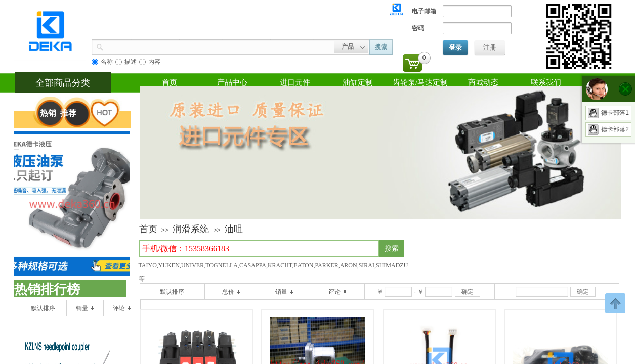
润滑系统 (191, 229)
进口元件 (295, 82)
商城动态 (483, 82)
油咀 (234, 229)
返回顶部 (615, 303)
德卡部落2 (608, 129)
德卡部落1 (608, 113)
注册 (490, 47)
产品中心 (232, 82)
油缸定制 (358, 82)
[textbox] (259, 249)
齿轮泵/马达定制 (420, 82)
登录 (455, 47)
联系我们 (546, 82)
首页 (170, 82)
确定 (468, 292)
